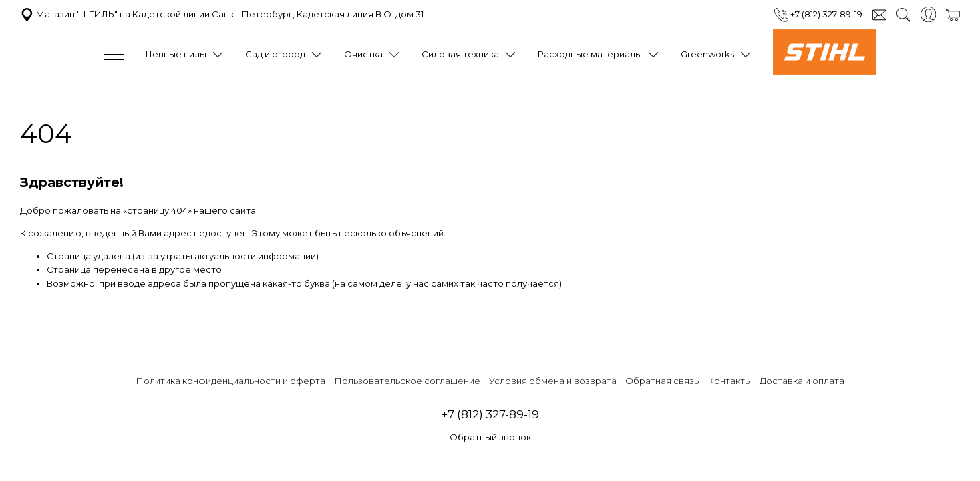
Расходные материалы (590, 54)
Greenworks (707, 54)
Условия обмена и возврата (553, 381)
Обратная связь (662, 381)
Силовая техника (460, 54)
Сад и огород (275, 54)
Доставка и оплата (802, 381)
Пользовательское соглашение (407, 381)
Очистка (363, 54)
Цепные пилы (176, 54)
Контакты (729, 381)
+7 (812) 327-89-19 (818, 14)
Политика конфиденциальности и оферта (230, 381)
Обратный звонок (490, 437)
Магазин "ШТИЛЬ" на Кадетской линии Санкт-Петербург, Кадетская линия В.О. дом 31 (222, 14)
